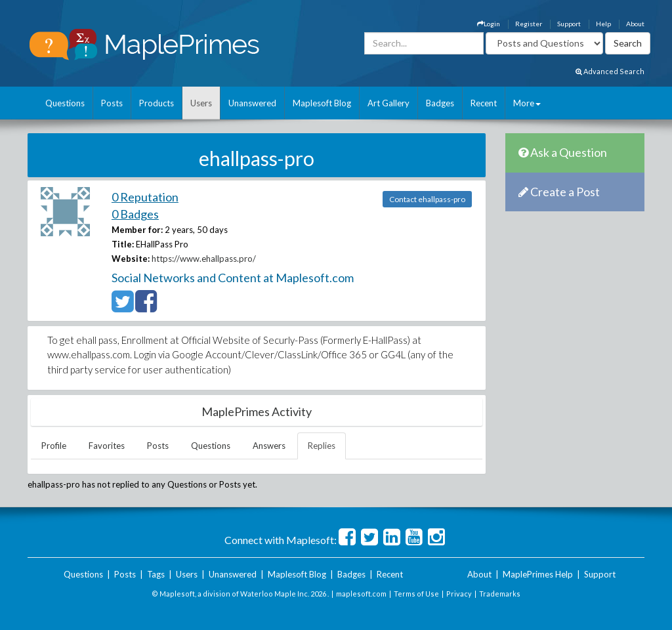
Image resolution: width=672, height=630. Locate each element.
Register (529, 24)
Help (603, 24)
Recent (484, 103)
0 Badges (135, 214)
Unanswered (252, 103)
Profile (54, 446)
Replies (322, 446)
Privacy (459, 594)
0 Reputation (145, 197)
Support (569, 24)
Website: (131, 259)
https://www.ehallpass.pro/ (204, 259)
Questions (65, 103)
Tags (156, 574)
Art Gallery (388, 103)
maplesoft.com (361, 594)
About (635, 24)
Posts (112, 103)
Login (489, 24)
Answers (269, 446)
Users (201, 103)
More (527, 103)
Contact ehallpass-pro (427, 199)
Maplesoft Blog (322, 103)
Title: (123, 244)
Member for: (137, 230)
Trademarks (500, 594)
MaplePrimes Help (538, 574)
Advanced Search (610, 71)
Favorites (107, 446)
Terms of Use (416, 594)
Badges (440, 103)
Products (157, 103)
